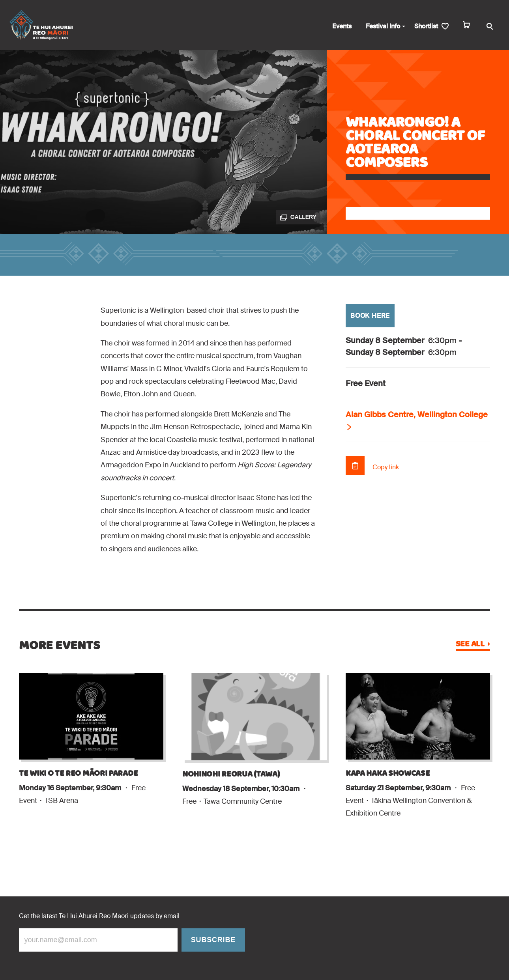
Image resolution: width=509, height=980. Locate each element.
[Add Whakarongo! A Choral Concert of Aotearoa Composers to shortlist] (418, 213)
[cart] (466, 27)
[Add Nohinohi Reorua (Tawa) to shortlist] (182, 823)
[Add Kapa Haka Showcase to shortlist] (346, 836)
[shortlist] (431, 27)
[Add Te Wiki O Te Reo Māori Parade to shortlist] (19, 823)
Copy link (386, 467)
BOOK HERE (370, 316)
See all (470, 644)
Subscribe (213, 940)
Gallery (298, 217)
